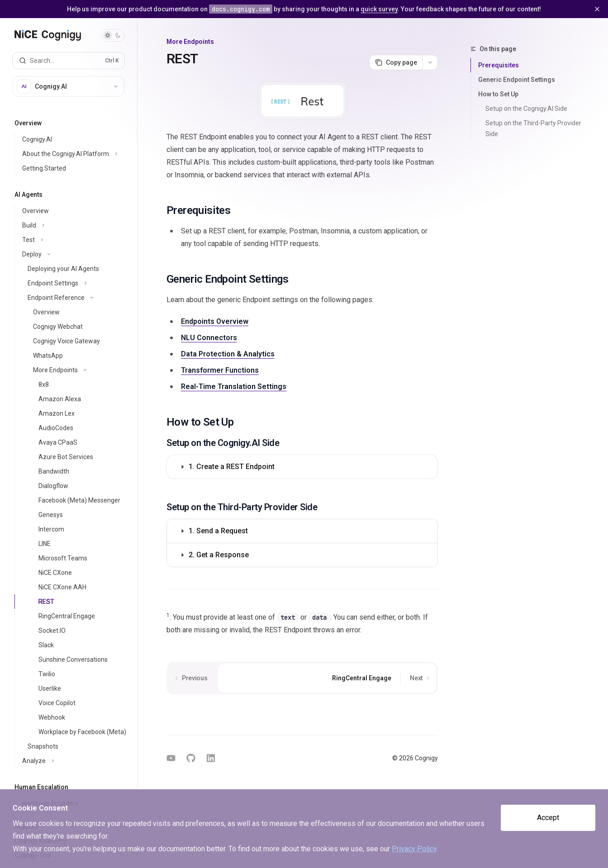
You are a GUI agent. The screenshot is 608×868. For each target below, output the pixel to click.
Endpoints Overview (215, 321)
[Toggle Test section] (76, 240)
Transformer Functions (220, 370)
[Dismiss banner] (597, 9)
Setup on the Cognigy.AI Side (526, 109)
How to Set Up (498, 94)
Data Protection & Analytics (228, 354)
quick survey (379, 9)
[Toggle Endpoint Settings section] (76, 283)
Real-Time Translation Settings (234, 387)
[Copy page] (396, 62)
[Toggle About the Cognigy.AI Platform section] (76, 154)
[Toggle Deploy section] (76, 254)
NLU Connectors (209, 338)
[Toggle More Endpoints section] (76, 370)
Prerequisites (499, 65)
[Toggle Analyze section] (76, 761)
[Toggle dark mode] (113, 35)
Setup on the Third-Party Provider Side (534, 128)
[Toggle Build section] (76, 225)
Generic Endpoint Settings (517, 80)
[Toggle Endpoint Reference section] (76, 298)
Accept (548, 818)
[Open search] (69, 61)
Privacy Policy (414, 849)
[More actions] (430, 62)
